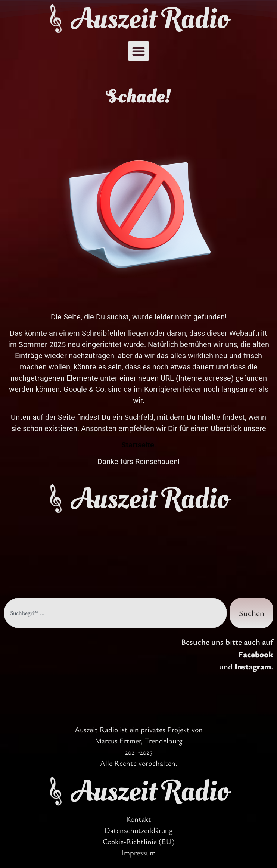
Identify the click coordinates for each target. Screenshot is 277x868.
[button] (138, 51)
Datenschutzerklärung (139, 830)
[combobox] (115, 613)
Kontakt (139, 819)
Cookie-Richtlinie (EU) (139, 841)
